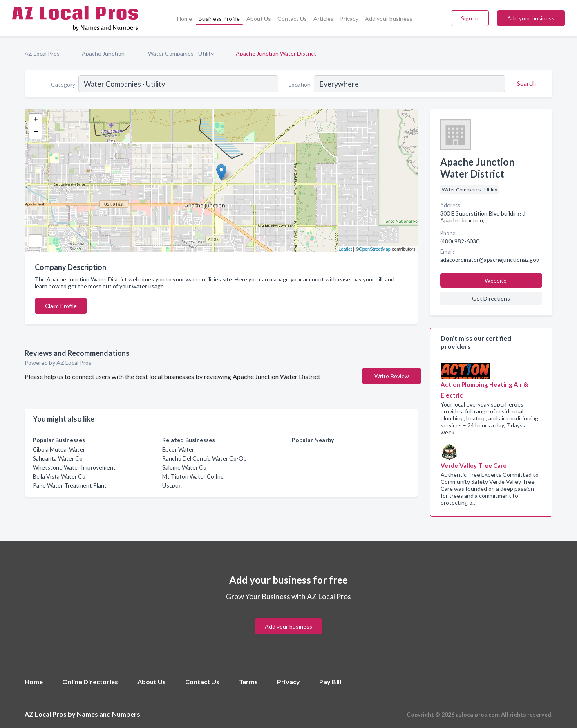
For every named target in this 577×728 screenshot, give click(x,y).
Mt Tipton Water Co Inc (193, 476)
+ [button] (36, 120)
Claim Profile (61, 306)
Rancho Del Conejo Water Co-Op (205, 458)
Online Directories (90, 682)
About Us (259, 19)
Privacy (349, 19)
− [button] (36, 133)
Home (185, 19)
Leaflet (345, 249)
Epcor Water (178, 449)
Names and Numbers (108, 714)
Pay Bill (330, 682)
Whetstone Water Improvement (74, 467)
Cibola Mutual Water (59, 449)
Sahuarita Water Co (58, 458)
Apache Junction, (104, 53)
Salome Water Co (184, 467)
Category (63, 84)
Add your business (389, 19)
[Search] (525, 83)
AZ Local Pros (42, 53)
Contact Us (292, 19)
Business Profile (219, 19)
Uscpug (172, 485)
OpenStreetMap (375, 249)
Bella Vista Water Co (59, 476)
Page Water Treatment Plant (70, 485)
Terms (248, 682)
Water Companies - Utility (181, 53)
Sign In (470, 18)
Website (496, 280)
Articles (323, 19)
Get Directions (491, 298)
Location (300, 84)
